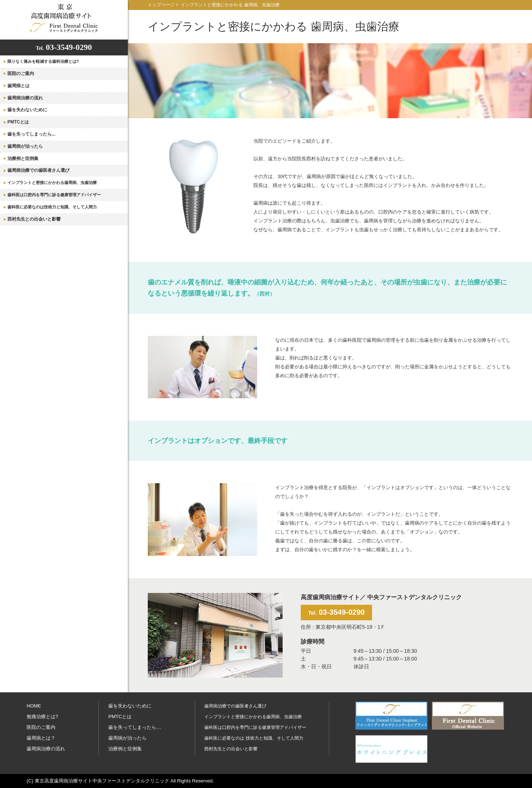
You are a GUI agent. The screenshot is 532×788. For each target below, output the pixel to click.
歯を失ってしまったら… (135, 727)
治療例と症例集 (23, 158)
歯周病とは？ (41, 738)
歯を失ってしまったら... (31, 134)
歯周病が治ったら (25, 146)
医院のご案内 (21, 74)
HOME (34, 706)
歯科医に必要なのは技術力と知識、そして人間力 (52, 207)
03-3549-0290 (64, 47)
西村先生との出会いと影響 (34, 219)
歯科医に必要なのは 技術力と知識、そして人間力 (254, 738)
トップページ (161, 5)
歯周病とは (18, 86)
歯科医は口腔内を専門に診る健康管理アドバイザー (54, 195)
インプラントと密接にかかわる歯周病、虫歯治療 (52, 182)
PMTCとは (18, 122)
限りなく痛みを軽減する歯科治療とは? (43, 61)
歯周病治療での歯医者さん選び (38, 170)
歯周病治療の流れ (25, 98)
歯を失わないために (27, 110)
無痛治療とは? (42, 717)
